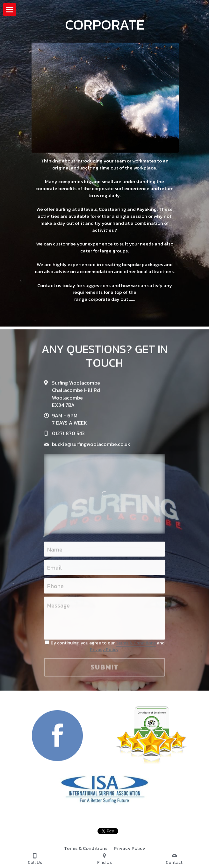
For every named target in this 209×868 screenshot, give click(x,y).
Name (55, 551)
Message (58, 608)
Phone (55, 588)
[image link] (58, 738)
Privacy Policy (104, 652)
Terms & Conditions (136, 645)
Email (54, 570)
